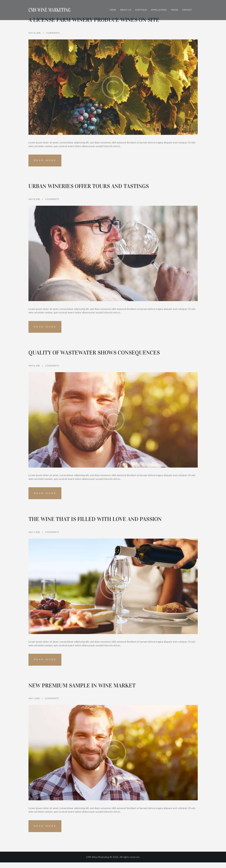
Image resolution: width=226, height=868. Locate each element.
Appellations (159, 10)
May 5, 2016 (34, 535)
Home (113, 10)
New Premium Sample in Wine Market (87, 690)
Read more (46, 161)
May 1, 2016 (34, 703)
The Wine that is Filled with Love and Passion (102, 522)
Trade (174, 10)
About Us (126, 10)
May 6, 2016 (34, 368)
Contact (187, 10)
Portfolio (141, 10)
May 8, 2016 (34, 200)
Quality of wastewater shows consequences (101, 355)
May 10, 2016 (34, 33)
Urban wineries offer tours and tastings (95, 187)
